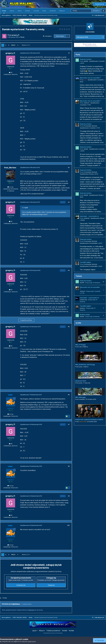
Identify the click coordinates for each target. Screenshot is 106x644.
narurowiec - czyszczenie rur (89, 216)
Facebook (53, 11)
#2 (69, 167)
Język (35, 631)
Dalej (13, 45)
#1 (69, 53)
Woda (22, 37)
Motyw (42, 631)
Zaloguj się (51, 585)
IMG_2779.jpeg (80, 345)
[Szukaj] (81, 11)
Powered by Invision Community (53, 633)
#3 (69, 202)
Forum (4, 12)
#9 (69, 496)
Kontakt (27, 11)
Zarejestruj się (99, 4)
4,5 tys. (11, 414)
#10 (68, 525)
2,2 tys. (11, 187)
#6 (69, 395)
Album (20, 11)
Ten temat (96, 11)
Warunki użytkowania (29, 641)
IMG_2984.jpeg (80, 397)
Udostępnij (47, 36)
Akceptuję (99, 640)
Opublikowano (90, 128)
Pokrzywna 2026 (82, 37)
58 (11, 72)
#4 (69, 270)
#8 (69, 466)
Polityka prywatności (53, 631)
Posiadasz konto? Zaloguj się (81, 4)
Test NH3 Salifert (85, 262)
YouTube (36, 11)
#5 (69, 327)
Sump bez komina (86, 59)
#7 (69, 424)
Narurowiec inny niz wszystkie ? (90, 78)
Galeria (12, 11)
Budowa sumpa (85, 315)
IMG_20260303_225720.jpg (85, 365)
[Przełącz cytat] (23, 208)
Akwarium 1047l (81, 381)
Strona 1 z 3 (26, 45)
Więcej (62, 11)
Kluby (44, 11)
